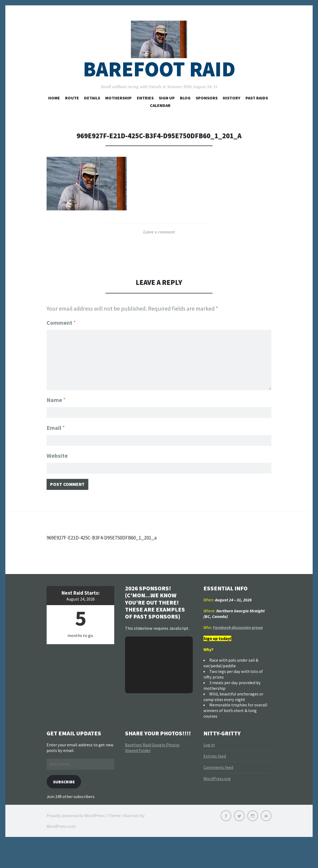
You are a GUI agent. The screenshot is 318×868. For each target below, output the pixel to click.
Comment (61, 335)
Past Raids (257, 110)
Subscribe (66, 806)
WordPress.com (61, 852)
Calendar (160, 118)
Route (72, 110)
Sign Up (167, 110)
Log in (209, 769)
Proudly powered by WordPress (76, 841)
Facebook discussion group (238, 651)
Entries (145, 110)
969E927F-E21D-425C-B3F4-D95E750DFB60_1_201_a (81, 557)
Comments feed (218, 792)
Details (92, 110)
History (232, 110)
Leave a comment (159, 244)
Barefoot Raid (159, 81)
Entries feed (215, 780)
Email (56, 439)
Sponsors (207, 110)
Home (54, 110)
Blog (185, 110)
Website (57, 468)
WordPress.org (217, 803)
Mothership (118, 110)
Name (56, 409)
